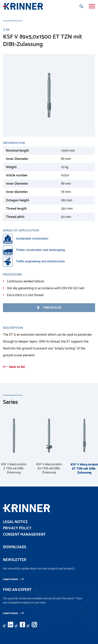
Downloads (15, 547)
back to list (17, 367)
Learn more (10, 579)
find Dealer (49, 308)
